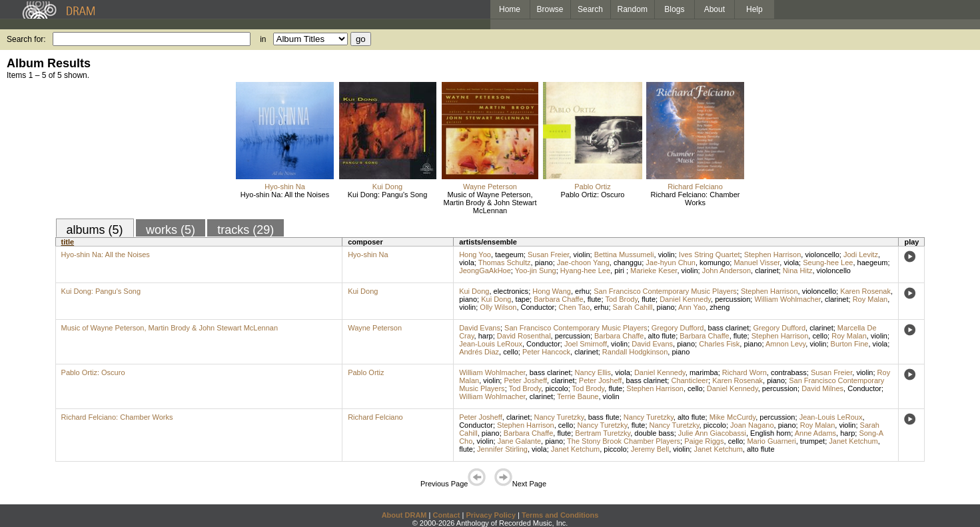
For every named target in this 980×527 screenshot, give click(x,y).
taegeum (509, 255)
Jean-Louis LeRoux (491, 344)
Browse (550, 9)
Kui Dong (387, 187)
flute (595, 299)
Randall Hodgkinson (635, 352)
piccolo (556, 388)
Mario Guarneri (771, 441)
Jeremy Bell (650, 449)
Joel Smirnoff (586, 344)
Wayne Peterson (490, 187)
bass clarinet (729, 328)
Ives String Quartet (710, 255)
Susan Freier (548, 255)
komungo (715, 263)
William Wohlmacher (787, 299)
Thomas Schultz (505, 263)
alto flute (662, 336)
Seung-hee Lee (828, 263)
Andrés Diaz (479, 352)
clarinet (766, 270)
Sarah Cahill (633, 307)
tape (523, 299)
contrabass (789, 372)
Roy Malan (870, 299)
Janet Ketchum (853, 441)
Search (590, 9)
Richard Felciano (695, 187)
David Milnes (822, 388)
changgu (628, 263)
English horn (770, 433)
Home (510, 9)
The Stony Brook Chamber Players (624, 441)
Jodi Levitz (861, 255)
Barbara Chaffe (558, 299)
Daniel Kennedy (685, 299)
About (715, 9)
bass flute (604, 417)
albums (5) (95, 230)
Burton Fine (850, 344)
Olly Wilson (498, 307)
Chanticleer (690, 380)
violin (581, 255)
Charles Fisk (719, 344)
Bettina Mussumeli (624, 255)
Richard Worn (744, 372)
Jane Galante (519, 441)
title (68, 242)
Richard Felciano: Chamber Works (696, 199)
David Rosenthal (524, 336)
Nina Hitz (798, 270)
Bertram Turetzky (603, 433)
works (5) (171, 230)
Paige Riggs (704, 441)
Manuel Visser (756, 263)
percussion (733, 299)
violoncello (822, 255)
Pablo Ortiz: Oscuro (593, 195)
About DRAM (404, 515)
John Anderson (727, 270)
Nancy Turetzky (559, 417)
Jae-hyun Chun (671, 263)
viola (467, 263)
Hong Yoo (475, 255)
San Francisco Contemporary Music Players (665, 291)
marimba (704, 372)
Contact (446, 515)
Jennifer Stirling (502, 449)
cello (820, 336)
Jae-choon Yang (583, 263)
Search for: (26, 39)
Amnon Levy (785, 344)
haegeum (873, 263)
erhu (582, 291)
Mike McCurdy (733, 417)
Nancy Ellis (593, 372)
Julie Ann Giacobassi (712, 433)
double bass (654, 433)
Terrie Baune (578, 396)
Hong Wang (552, 291)
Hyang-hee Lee (585, 270)
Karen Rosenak (865, 291)
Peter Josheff (525, 380)
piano (544, 263)
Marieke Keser (654, 270)
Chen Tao (574, 307)
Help (754, 9)
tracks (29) (245, 230)
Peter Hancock (546, 352)
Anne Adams (815, 433)
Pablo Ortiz (592, 187)
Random (633, 9)
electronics (511, 291)
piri (620, 270)
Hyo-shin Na (285, 187)
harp (486, 336)
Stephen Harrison (773, 255)
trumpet (812, 441)
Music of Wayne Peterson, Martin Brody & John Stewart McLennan (490, 203)
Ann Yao (692, 307)
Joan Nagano (752, 425)
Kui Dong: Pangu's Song (388, 195)
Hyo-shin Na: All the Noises (285, 195)
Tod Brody (621, 299)
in (263, 39)
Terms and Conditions (560, 515)
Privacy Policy (491, 515)
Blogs (674, 9)
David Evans (480, 328)
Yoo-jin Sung (536, 270)
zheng (720, 307)
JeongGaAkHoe (485, 270)
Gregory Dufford (678, 328)
